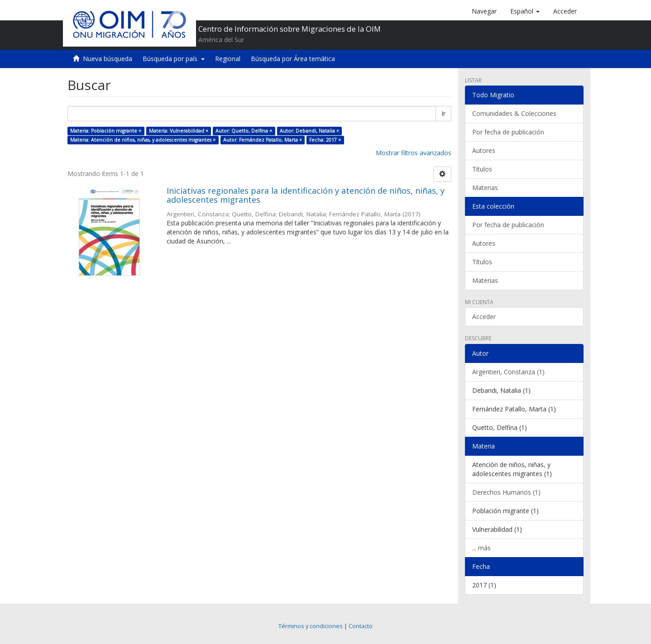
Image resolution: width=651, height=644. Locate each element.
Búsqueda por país (174, 59)
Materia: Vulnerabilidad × (179, 131)
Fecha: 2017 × (325, 140)
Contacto (361, 626)
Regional (228, 59)
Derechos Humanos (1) (506, 492)
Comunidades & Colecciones (514, 113)
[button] (525, 11)
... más (481, 548)
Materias (485, 188)
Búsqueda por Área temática (293, 59)
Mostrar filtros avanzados (414, 153)
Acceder (484, 317)
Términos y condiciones (311, 626)
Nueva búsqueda (108, 59)
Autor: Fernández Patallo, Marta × (263, 140)
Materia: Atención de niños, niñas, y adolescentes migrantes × (143, 140)
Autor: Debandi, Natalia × (309, 131)
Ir (443, 113)
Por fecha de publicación (508, 132)
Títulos (482, 169)
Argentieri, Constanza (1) (508, 372)
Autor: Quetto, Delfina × (244, 131)
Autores (484, 150)
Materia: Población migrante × (106, 131)
